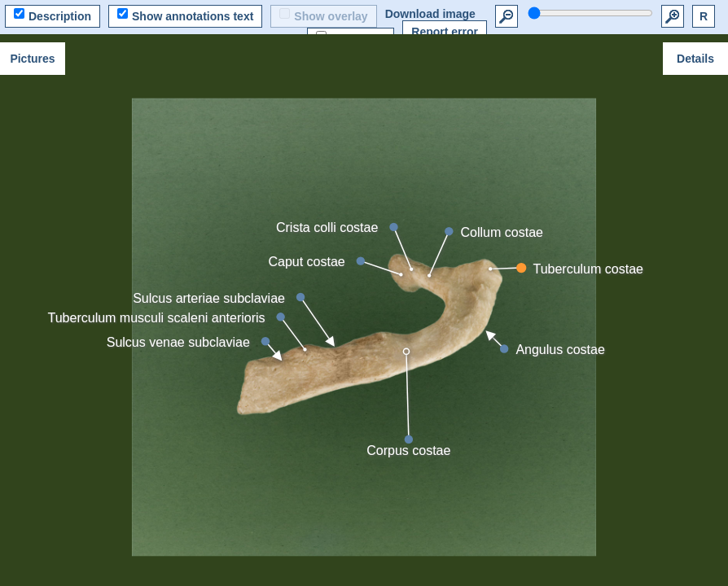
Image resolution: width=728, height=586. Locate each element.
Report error (445, 32)
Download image (430, 14)
